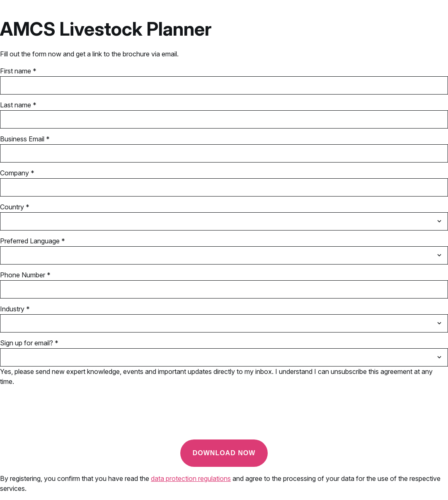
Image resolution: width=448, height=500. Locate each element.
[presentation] (63, 417)
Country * (15, 207)
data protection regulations (191, 478)
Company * (17, 173)
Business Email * (25, 139)
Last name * (18, 105)
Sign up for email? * (29, 343)
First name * (18, 71)
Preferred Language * (33, 241)
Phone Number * (25, 275)
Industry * (15, 309)
